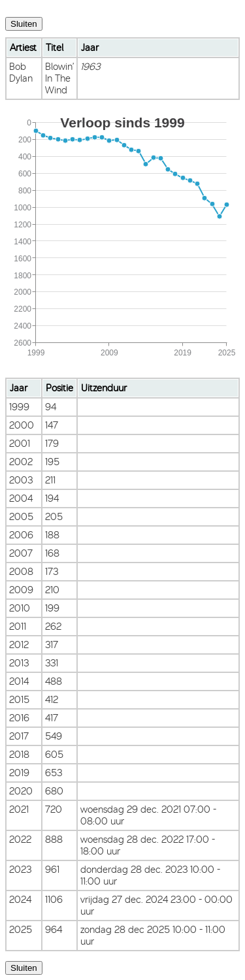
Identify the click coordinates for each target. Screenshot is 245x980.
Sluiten (24, 24)
